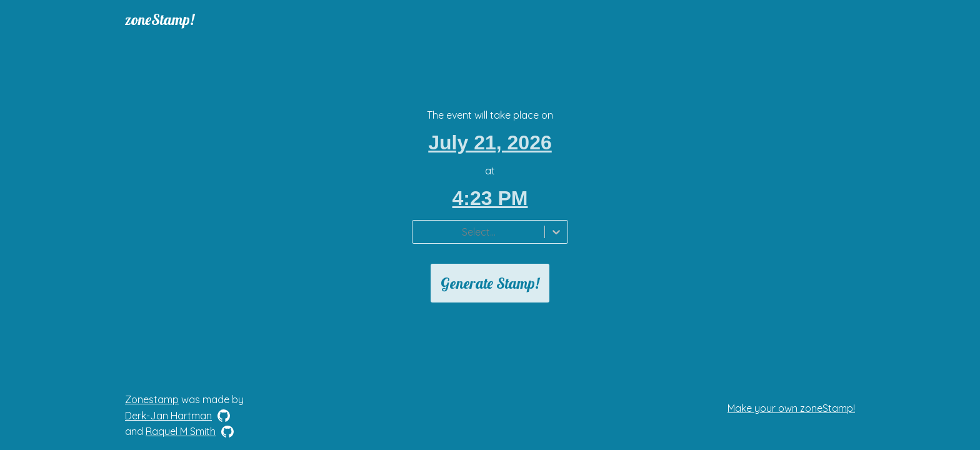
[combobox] (420, 232)
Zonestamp (152, 399)
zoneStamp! (160, 19)
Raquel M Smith (181, 431)
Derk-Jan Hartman (168, 416)
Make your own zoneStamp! (791, 408)
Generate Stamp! (490, 283)
